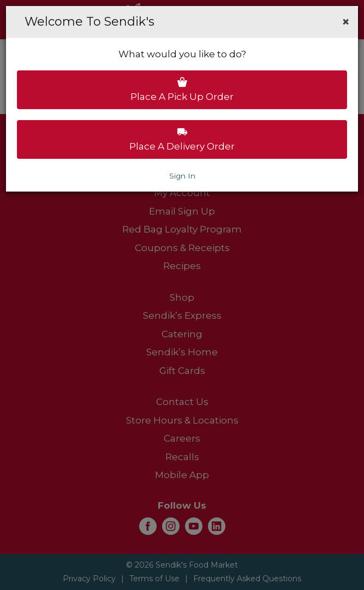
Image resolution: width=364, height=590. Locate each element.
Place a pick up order (182, 90)
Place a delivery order (182, 139)
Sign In (182, 176)
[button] (346, 22)
